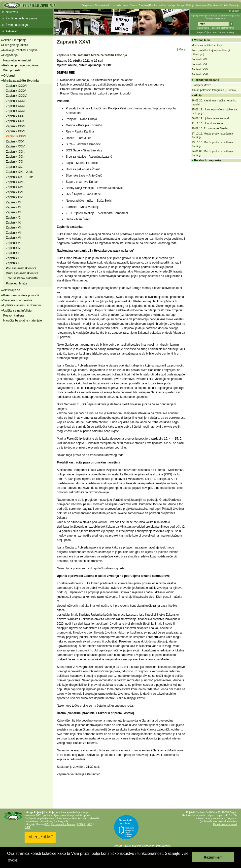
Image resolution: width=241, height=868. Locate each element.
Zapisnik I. (13, 263)
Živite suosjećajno (17, 25)
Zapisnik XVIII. (16, 182)
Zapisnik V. (13, 243)
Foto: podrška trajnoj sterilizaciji (211, 50)
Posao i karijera (14, 316)
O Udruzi (9, 76)
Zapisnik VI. (14, 238)
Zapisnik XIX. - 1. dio (20, 177)
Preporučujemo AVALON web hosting (215, 32)
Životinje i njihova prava (21, 18)
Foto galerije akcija (16, 45)
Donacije (234, 5)
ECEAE (81, 824)
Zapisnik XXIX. (16, 121)
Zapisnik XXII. (15, 157)
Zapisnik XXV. (15, 141)
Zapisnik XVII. (15, 187)
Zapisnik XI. (14, 212)
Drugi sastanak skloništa (22, 273)
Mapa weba (203, 28)
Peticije (190, 5)
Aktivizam (12, 31)
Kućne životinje (167, 5)
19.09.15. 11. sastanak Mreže (210, 128)
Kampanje (201, 5)
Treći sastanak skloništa (22, 278)
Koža (119, 5)
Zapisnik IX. (14, 223)
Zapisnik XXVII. (16, 131)
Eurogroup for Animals (63, 824)
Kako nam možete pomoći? (21, 295)
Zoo (141, 5)
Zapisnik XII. (14, 207)
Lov (146, 5)
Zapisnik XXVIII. (17, 126)
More (182, 49)
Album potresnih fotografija (208, 90)
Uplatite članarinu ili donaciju (22, 305)
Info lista (224, 5)
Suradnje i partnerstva (18, 300)
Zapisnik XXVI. (16, 136)
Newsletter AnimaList (17, 60)
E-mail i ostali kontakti (225, 824)
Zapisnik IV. (14, 248)
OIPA (27, 827)
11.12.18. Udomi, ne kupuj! (208, 123)
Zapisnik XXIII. (16, 152)
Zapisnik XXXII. (16, 106)
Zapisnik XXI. (15, 162)
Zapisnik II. (13, 258)
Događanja (10, 55)
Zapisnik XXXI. (16, 111)
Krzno (111, 5)
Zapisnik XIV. (15, 197)
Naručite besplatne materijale (22, 320)
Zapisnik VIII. (15, 228)
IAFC (89, 824)
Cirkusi (133, 5)
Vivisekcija (101, 5)
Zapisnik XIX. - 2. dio (20, 172)
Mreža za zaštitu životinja (21, 81)
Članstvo (213, 5)
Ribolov (153, 5)
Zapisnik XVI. (15, 192)
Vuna (125, 5)
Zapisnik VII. (14, 233)
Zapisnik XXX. (15, 116)
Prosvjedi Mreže (17, 283)
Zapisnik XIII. (15, 202)
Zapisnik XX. (14, 167)
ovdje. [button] (13, 860)
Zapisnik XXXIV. (17, 96)
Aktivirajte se (12, 290)
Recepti (181, 5)
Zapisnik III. (14, 253)
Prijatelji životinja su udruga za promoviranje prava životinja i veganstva (215, 17)
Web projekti (11, 70)
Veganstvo (88, 5)
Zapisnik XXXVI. (17, 86)
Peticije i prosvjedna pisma (21, 65)
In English (234, 11)
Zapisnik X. (13, 218)
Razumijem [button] (213, 857)
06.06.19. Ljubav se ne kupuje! (210, 118)
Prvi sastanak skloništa (21, 268)
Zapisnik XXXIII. (17, 101)
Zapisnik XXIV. (16, 146)
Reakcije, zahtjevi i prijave (20, 50)
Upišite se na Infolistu (17, 311)
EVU (47, 824)
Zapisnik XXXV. (16, 91)
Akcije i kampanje (15, 40)
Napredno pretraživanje (222, 28)
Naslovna (12, 12)
